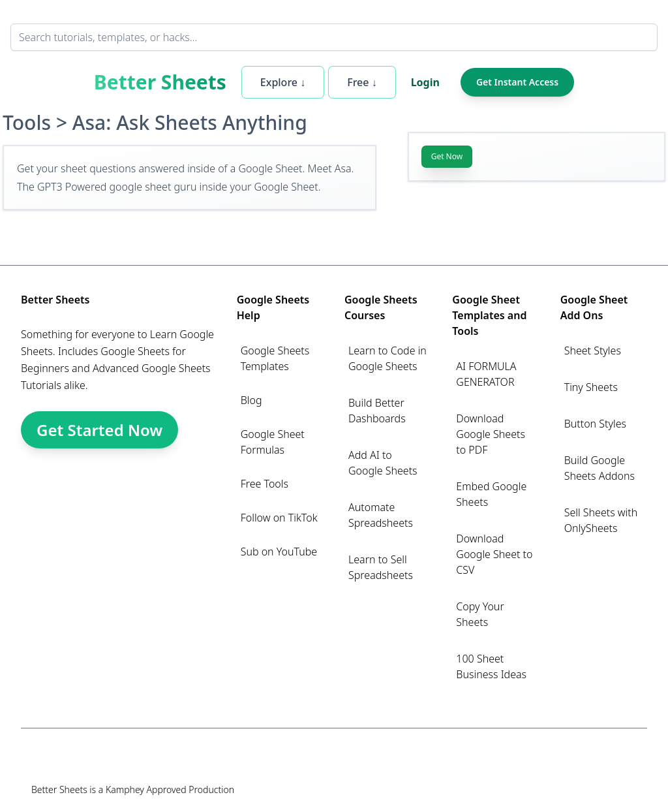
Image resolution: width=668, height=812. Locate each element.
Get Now (447, 156)
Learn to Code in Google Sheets (387, 358)
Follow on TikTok (279, 518)
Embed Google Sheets (491, 494)
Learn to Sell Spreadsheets (381, 567)
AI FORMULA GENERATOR (486, 374)
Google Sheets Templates (275, 358)
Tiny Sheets (591, 387)
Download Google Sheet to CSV (494, 554)
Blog (251, 400)
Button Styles (595, 424)
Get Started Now (99, 430)
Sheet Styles (593, 351)
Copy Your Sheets (480, 614)
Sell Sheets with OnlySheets (601, 520)
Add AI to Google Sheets (383, 463)
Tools (27, 122)
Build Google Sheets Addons (600, 468)
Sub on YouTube (279, 552)
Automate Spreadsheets (381, 515)
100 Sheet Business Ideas (491, 666)
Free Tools (265, 484)
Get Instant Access (517, 82)
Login (425, 82)
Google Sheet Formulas (273, 442)
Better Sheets (160, 82)
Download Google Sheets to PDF (491, 434)
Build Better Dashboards (377, 411)
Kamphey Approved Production (170, 789)
